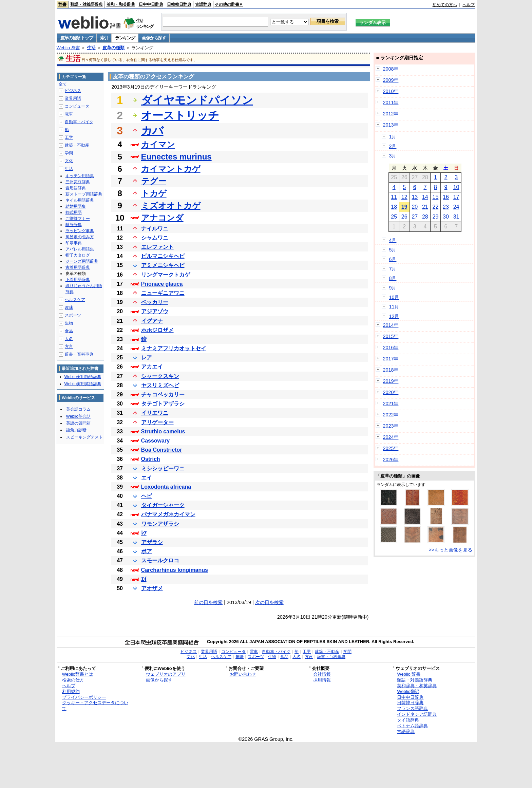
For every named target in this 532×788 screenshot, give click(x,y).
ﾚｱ (144, 533)
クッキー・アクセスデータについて (95, 706)
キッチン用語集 (80, 176)
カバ (152, 131)
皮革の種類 (113, 48)
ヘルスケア (75, 300)
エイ (147, 478)
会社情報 (322, 674)
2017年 (391, 359)
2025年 (391, 448)
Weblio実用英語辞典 (83, 384)
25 (394, 217)
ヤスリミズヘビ (160, 385)
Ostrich (151, 459)
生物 (69, 323)
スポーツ (73, 315)
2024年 (391, 437)
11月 (394, 307)
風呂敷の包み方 (80, 237)
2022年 (391, 415)
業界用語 (73, 98)
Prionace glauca (162, 284)
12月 (394, 316)
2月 (393, 146)
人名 (69, 339)
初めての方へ (445, 5)
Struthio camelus (163, 431)
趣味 (69, 307)
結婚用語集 (76, 206)
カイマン (158, 144)
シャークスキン (160, 376)
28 (425, 217)
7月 (393, 269)
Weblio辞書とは (78, 674)
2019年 (391, 381)
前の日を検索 (208, 602)
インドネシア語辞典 (417, 714)
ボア (147, 551)
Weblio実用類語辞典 (83, 377)
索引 (104, 38)
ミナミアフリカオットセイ (174, 348)
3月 (393, 156)
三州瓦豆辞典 (78, 182)
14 (425, 197)
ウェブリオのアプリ (166, 674)
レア (147, 358)
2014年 (391, 325)
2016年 (391, 348)
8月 (393, 278)
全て (63, 84)
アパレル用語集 (80, 249)
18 (394, 207)
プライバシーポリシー (84, 697)
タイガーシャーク (163, 505)
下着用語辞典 (78, 280)
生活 (91, 48)
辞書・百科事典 (79, 354)
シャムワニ (155, 238)
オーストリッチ (180, 115)
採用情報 (322, 680)
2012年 (391, 114)
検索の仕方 (73, 680)
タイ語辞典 (408, 720)
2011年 (391, 102)
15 (436, 197)
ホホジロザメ (157, 330)
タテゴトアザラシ (163, 404)
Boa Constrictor (162, 450)
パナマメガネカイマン (168, 514)
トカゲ (154, 193)
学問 (69, 153)
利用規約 (71, 691)
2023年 (391, 426)
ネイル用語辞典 (80, 200)
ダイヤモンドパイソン (197, 100)
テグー (154, 181)
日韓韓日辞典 (179, 4)
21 (425, 207)
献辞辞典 (74, 225)
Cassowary (156, 441)
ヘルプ (469, 5)
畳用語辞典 (76, 188)
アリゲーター (157, 422)
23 (446, 207)
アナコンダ (162, 218)
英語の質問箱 (78, 423)
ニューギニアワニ (163, 293)
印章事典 (74, 243)
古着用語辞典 (78, 267)
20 (415, 207)
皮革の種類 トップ (77, 38)
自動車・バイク (79, 122)
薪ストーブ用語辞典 (84, 194)
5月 (393, 250)
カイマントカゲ (171, 169)
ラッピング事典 (80, 231)
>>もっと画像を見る (451, 550)
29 (436, 217)
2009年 (391, 80)
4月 (393, 240)
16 (446, 197)
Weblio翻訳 (408, 691)
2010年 (391, 91)
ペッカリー (155, 302)
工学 (69, 137)
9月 (393, 288)
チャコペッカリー (163, 395)
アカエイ (152, 367)
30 (446, 217)
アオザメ (152, 588)
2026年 (391, 459)
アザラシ (152, 542)
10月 (394, 297)
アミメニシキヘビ (163, 265)
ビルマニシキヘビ (163, 256)
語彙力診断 (76, 430)
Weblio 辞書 (68, 48)
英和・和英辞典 (121, 4)
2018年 (391, 370)
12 (404, 197)
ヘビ (147, 496)
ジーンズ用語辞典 (82, 261)
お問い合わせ (243, 674)
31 (456, 217)
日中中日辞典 (151, 4)
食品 (69, 331)
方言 (69, 346)
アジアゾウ (155, 311)
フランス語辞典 (412, 708)
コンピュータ (77, 106)
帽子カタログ (78, 255)
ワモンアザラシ (160, 524)
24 (456, 207)
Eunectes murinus (176, 157)
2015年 (391, 336)
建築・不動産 (77, 145)
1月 (393, 137)
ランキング (125, 38)
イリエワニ (155, 413)
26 (404, 217)
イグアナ (152, 321)
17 (456, 197)
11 (394, 197)
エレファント (157, 247)
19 (404, 207)
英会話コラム (78, 409)
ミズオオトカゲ (171, 205)
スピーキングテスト (84, 437)
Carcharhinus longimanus (175, 570)
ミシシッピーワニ (163, 468)
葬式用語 (74, 212)
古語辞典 (203, 4)
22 (436, 207)
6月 (393, 259)
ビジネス (73, 91)
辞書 (62, 4)
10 (456, 187)
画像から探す (154, 38)
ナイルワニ (155, 229)
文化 (69, 161)
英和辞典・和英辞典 (417, 686)
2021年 (391, 404)
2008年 (391, 69)
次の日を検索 (269, 602)
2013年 (391, 125)
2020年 (391, 392)
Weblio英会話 (78, 416)
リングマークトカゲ (166, 275)
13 (415, 197)
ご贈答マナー (78, 219)
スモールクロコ (160, 560)
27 (415, 217)
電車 (69, 114)
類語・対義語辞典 (87, 4)
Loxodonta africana (166, 487)
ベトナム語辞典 (412, 726)
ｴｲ (144, 579)
